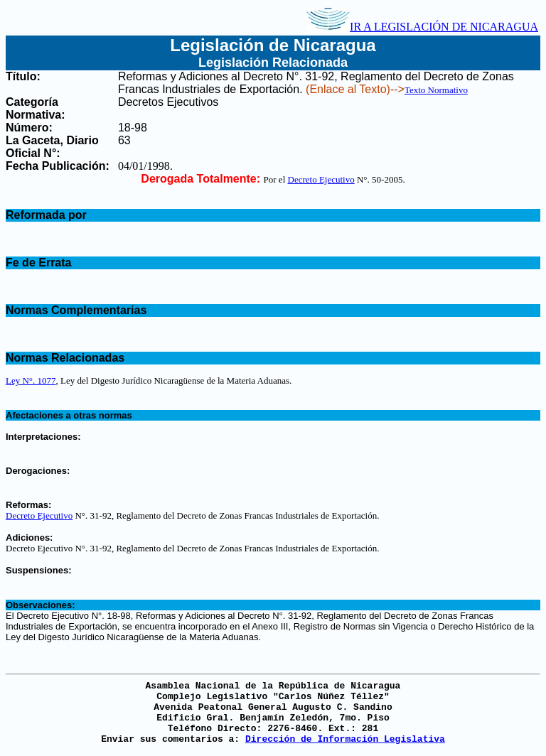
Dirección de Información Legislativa (345, 739)
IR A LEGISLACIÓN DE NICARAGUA (422, 27)
